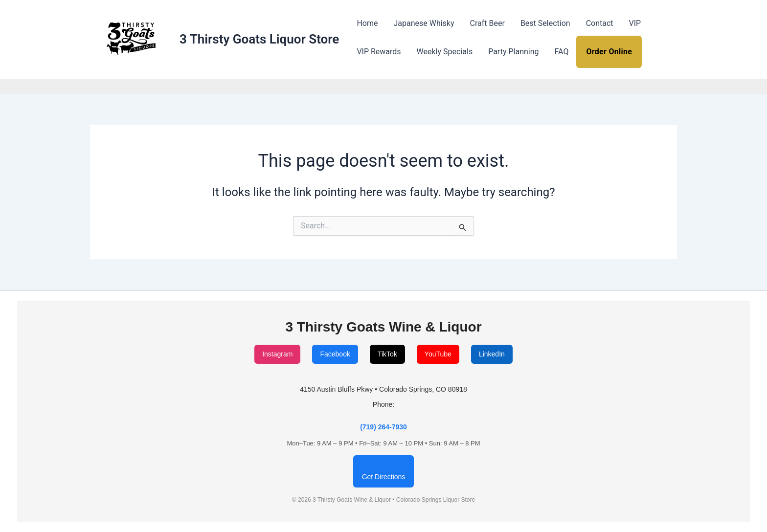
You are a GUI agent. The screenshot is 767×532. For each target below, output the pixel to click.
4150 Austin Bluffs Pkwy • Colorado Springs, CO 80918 (383, 389)
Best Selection (545, 23)
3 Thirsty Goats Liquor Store (259, 39)
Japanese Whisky (424, 23)
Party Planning (513, 52)
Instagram (277, 354)
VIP (635, 23)
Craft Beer (487, 23)
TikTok (387, 354)
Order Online (609, 52)
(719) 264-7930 (383, 427)
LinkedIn (492, 354)
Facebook (335, 354)
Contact (600, 23)
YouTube (438, 354)
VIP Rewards (379, 52)
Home (367, 23)
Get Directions (384, 477)
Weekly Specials (445, 52)
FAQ (562, 52)
